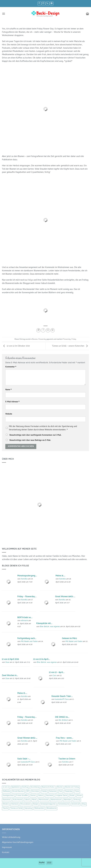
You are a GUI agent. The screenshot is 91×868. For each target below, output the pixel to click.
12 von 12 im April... (42, 659)
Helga (30, 280)
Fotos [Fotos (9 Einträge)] (77, 791)
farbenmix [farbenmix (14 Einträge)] (53, 791)
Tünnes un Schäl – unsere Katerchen (70, 346)
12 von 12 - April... (57, 673)
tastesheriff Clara (62, 699)
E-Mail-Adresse (12, 402)
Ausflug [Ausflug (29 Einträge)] (25, 787)
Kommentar (11, 367)
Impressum (7, 848)
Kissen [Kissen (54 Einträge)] (80, 796)
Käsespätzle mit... (44, 624)
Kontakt (6, 853)
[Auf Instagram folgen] (43, 4)
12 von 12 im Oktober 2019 (16, 346)
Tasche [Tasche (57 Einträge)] (5, 808)
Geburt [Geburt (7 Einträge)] (41, 796)
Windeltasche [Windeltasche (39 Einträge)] (52, 808)
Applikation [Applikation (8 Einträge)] (16, 787)
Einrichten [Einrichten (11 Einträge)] (35, 791)
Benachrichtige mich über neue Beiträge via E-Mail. (30, 440)
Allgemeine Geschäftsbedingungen (18, 843)
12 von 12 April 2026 (10, 659)
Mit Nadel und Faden (29, 642)
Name (8, 390)
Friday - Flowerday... (27, 597)
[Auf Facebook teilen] (43, 330)
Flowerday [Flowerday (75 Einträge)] (69, 791)
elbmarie (24, 621)
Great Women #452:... (27, 738)
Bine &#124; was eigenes (50, 627)
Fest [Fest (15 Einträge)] (61, 791)
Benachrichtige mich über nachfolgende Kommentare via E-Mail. (35, 435)
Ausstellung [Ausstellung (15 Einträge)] (35, 787)
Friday (74, 339)
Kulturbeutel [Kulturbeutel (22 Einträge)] (18, 800)
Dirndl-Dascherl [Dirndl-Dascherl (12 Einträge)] (18, 791)
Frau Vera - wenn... (65, 738)
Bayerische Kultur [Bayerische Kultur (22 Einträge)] (48, 787)
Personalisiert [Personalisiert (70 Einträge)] (26, 804)
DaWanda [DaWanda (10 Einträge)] (6, 791)
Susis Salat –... (24, 759)
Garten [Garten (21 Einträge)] (33, 796)
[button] (4, 14)
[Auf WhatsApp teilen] (38, 330)
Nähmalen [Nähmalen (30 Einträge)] (68, 800)
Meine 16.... (60, 576)
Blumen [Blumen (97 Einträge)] (60, 787)
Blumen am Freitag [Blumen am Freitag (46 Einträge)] (72, 787)
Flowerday (42, 339)
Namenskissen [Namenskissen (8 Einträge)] (56, 800)
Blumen (35, 339)
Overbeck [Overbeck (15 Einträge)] (15, 804)
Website (9, 414)
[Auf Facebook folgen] (39, 4)
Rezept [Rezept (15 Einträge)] (36, 804)
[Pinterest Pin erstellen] (53, 330)
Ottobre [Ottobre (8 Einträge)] (6, 804)
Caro (54, 676)
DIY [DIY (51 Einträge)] (28, 791)
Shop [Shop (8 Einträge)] (84, 804)
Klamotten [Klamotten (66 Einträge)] (7, 800)
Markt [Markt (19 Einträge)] (34, 800)
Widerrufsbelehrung (11, 837)
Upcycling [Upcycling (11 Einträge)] (28, 808)
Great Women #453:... (65, 597)
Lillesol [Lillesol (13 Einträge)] (27, 800)
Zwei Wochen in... (10, 676)
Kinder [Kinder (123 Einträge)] (72, 796)
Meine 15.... (22, 693)
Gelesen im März (69, 639)
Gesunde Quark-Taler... (62, 696)
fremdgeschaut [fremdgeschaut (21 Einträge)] (8, 796)
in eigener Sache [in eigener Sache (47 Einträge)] (61, 796)
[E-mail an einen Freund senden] (48, 330)
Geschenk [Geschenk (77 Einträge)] (49, 796)
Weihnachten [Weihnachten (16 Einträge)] (39, 808)
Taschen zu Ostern (67, 759)
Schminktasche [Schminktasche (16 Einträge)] (64, 804)
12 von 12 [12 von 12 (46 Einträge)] (6, 787)
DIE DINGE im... (62, 717)
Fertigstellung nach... (27, 639)
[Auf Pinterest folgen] (52, 4)
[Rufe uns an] (48, 4)
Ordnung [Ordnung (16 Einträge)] (77, 800)
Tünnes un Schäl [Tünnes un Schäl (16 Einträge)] (16, 808)
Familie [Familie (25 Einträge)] (44, 791)
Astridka (24, 579)
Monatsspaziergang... (27, 576)
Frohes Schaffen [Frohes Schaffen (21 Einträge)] (22, 796)
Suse (7, 662)
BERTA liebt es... (25, 618)
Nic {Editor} (63, 720)
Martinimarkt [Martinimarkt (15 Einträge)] (44, 800)
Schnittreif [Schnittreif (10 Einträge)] (76, 804)
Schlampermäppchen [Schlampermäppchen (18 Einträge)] (48, 804)
